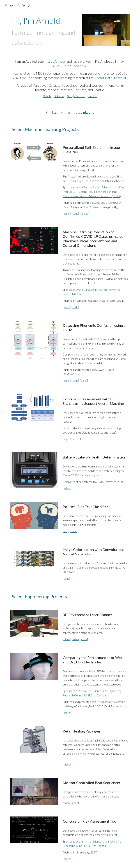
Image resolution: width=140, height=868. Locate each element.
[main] (44, 32)
